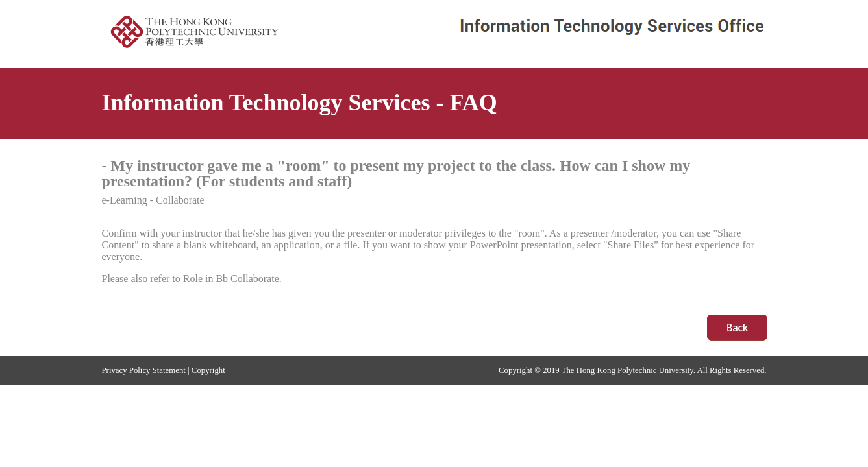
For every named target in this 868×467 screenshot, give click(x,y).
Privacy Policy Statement (144, 370)
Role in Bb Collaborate (231, 279)
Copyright (208, 370)
